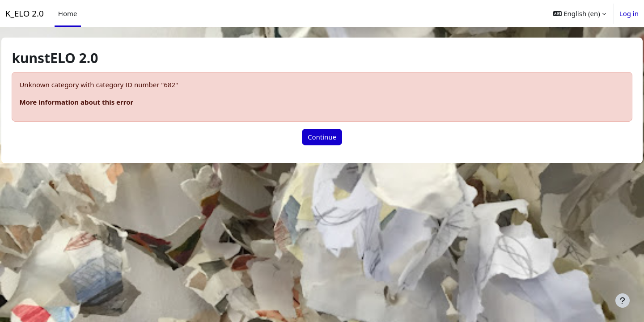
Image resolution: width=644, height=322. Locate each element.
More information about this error (96, 102)
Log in (629, 13)
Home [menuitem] (68, 13)
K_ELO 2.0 (25, 13)
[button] (579, 13)
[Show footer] (623, 301)
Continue (322, 137)
